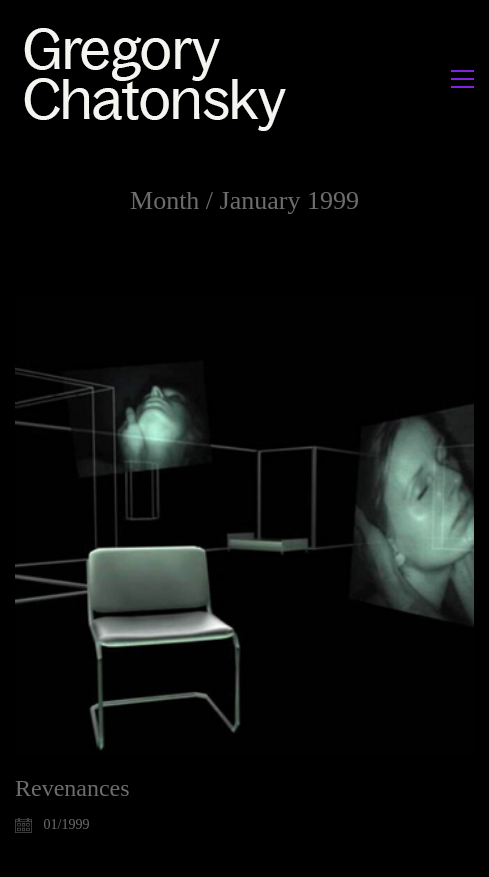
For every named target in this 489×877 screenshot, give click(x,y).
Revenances (72, 788)
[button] (462, 79)
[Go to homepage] (160, 78)
